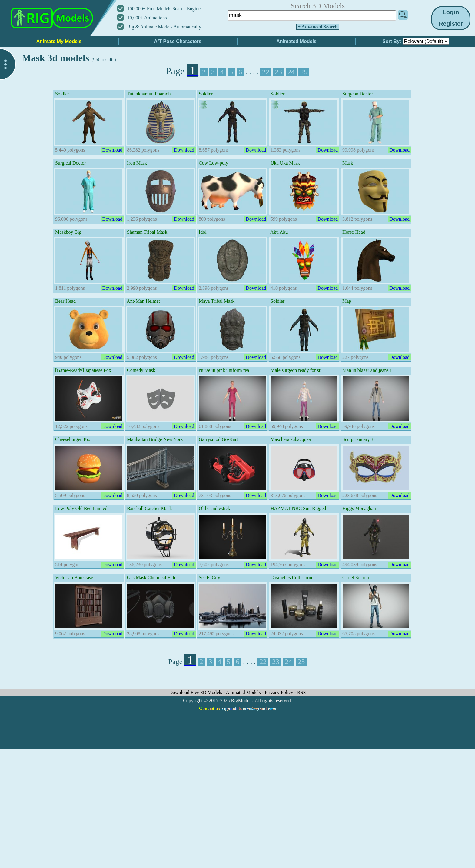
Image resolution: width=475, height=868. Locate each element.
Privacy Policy (280, 692)
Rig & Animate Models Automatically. (165, 27)
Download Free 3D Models (196, 692)
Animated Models (244, 692)
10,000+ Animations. (148, 18)
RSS (301, 692)
